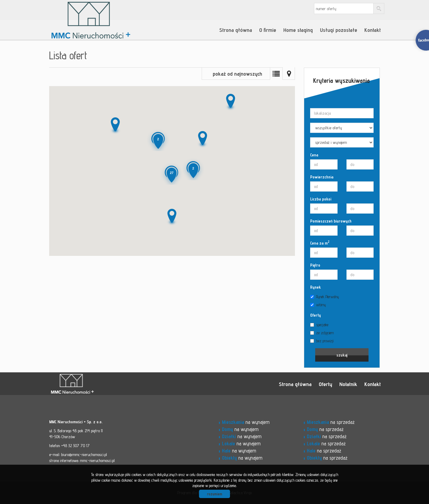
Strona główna (236, 30)
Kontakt (373, 30)
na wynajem (246, 422)
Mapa (289, 74)
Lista (276, 74)
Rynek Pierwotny (325, 297)
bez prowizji (322, 341)
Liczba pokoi (321, 199)
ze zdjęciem (322, 333)
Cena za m (320, 243)
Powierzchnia (322, 177)
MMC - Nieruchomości (91, 384)
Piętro (315, 265)
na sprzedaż (331, 422)
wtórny (318, 305)
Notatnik (348, 384)
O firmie (268, 30)
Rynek (315, 287)
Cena (314, 155)
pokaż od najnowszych (237, 74)
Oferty (315, 315)
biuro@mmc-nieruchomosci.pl (84, 455)
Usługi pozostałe (339, 30)
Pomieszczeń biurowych (331, 221)
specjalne (319, 325)
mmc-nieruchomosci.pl (97, 461)
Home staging (298, 30)
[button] (115, 126)
